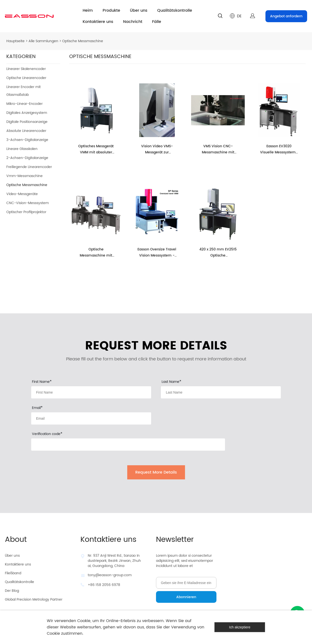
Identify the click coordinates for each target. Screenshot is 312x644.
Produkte (111, 10)
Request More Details (156, 472)
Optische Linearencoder (26, 78)
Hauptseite (15, 41)
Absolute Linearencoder (26, 131)
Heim (88, 10)
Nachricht (133, 22)
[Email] (186, 583)
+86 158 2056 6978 (104, 585)
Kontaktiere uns (98, 22)
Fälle (157, 22)
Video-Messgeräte (22, 194)
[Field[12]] (221, 392)
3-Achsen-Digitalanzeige (27, 140)
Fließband (13, 573)
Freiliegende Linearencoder (29, 167)
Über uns (139, 10)
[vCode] (128, 445)
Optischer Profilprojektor (26, 212)
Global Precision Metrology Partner (34, 599)
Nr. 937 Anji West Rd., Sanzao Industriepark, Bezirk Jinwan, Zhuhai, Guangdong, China (114, 561)
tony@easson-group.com (110, 575)
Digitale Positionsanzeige (27, 122)
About (16, 540)
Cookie (84, 621)
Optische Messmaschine (83, 41)
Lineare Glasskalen (22, 149)
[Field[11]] (91, 392)
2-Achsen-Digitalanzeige (27, 158)
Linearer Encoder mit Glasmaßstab (24, 91)
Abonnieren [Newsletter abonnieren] (186, 597)
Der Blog (12, 591)
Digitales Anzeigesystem (27, 113)
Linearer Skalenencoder (26, 69)
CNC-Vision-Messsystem (28, 203)
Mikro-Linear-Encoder (24, 104)
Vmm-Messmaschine (24, 176)
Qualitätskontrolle (175, 10)
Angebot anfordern (286, 16)
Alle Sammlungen (43, 41)
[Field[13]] (91, 418)
